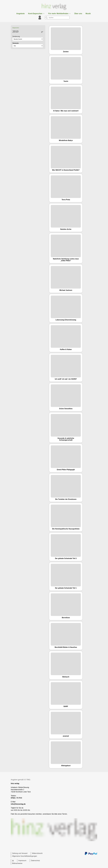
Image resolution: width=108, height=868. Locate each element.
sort (42, 32)
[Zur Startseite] (54, 10)
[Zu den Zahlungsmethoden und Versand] (91, 855)
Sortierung (16, 36)
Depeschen (16, 28)
